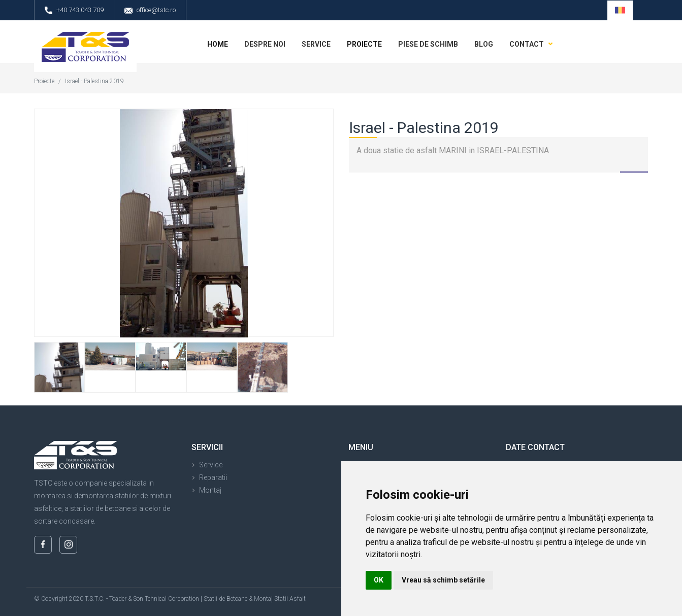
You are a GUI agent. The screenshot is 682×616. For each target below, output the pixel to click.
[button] (620, 10)
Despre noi (265, 44)
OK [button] (379, 580)
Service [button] (316, 44)
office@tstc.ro (150, 10)
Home (218, 44)
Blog (484, 44)
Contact (527, 44)
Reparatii (213, 477)
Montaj (210, 490)
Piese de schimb (428, 44)
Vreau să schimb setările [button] (443, 580)
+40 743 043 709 (74, 10)
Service (211, 465)
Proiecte (364, 44)
